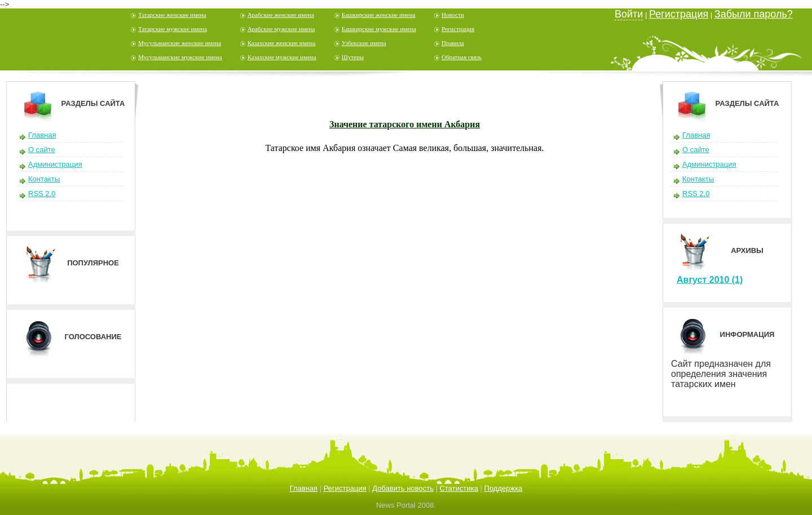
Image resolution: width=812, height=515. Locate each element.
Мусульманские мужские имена (180, 57)
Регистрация (458, 29)
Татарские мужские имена (173, 29)
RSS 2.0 (42, 194)
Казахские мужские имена (282, 57)
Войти (629, 14)
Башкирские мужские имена (379, 29)
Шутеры (353, 57)
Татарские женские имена (172, 15)
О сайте (42, 150)
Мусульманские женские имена (180, 43)
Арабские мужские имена (281, 29)
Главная (42, 135)
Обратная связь (462, 57)
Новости (453, 15)
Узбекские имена (364, 43)
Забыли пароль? (754, 14)
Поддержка (504, 488)
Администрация (55, 164)
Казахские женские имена (282, 43)
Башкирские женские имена (379, 15)
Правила (453, 43)
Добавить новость (403, 488)
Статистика (459, 488)
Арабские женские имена (281, 15)
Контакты (44, 179)
